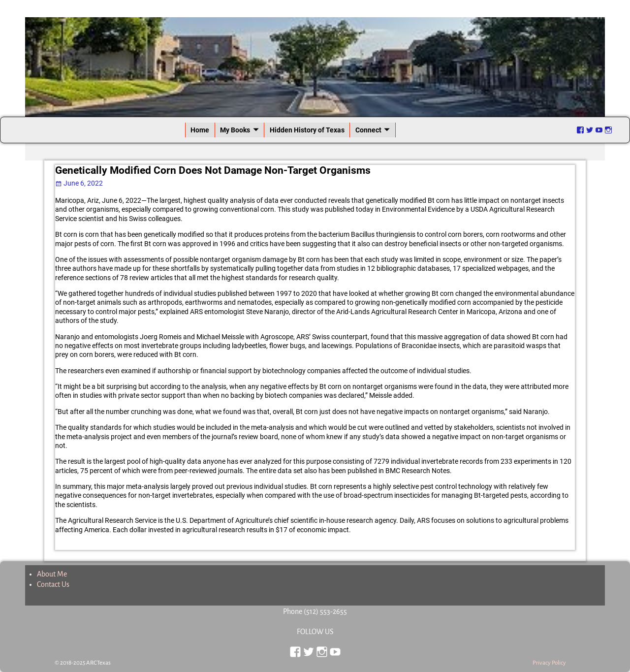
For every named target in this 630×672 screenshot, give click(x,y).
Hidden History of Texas (307, 130)
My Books (235, 130)
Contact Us (53, 584)
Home (200, 130)
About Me (52, 574)
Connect (368, 130)
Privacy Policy (549, 663)
